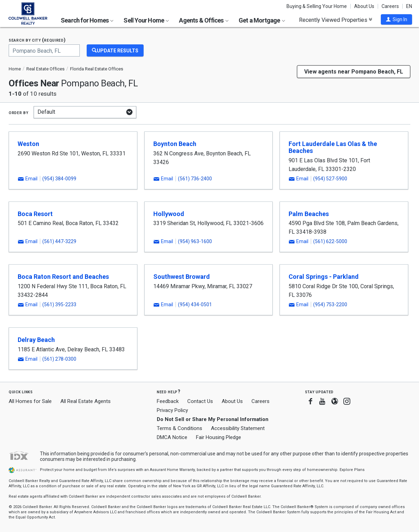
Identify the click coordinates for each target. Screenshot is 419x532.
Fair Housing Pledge (219, 437)
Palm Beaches (309, 214)
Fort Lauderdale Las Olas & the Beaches (333, 147)
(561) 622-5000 (330, 241)
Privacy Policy (172, 410)
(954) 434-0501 (195, 304)
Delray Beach (36, 340)
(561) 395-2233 (59, 304)
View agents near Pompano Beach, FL (354, 72)
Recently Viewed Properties (336, 20)
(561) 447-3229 (59, 241)
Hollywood (169, 214)
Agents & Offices (204, 20)
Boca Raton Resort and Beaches (63, 277)
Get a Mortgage (262, 20)
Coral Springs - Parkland (324, 277)
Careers (390, 6)
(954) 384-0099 (59, 179)
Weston (28, 144)
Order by (19, 112)
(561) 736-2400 (195, 179)
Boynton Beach (175, 144)
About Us (364, 6)
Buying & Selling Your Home (317, 6)
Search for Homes (87, 20)
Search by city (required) (37, 40)
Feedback (168, 401)
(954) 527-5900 (330, 179)
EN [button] (409, 6)
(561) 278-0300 (59, 359)
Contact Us (200, 401)
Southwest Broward (182, 277)
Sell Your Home (146, 20)
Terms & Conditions (179, 428)
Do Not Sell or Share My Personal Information (213, 419)
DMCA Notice (172, 437)
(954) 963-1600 (195, 241)
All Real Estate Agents (85, 401)
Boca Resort (35, 214)
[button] (396, 19)
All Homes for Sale (30, 401)
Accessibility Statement (238, 428)
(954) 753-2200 (330, 304)
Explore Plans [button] (352, 470)
